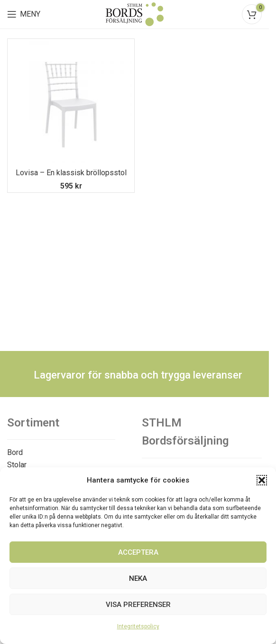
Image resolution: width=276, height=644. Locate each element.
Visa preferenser (138, 605)
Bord (15, 452)
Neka (138, 578)
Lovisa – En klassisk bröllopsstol (71, 173)
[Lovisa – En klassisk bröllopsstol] (71, 102)
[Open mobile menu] (24, 14)
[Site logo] (135, 14)
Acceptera (138, 552)
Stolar (17, 465)
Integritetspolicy (138, 626)
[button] (262, 480)
